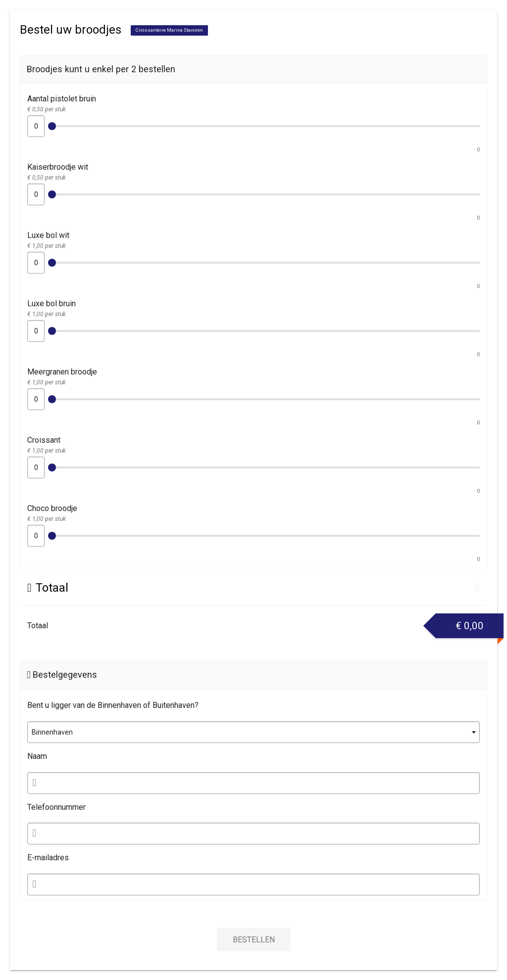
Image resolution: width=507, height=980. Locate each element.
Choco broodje (52, 508)
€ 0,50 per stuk (47, 109)
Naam (37, 756)
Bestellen (254, 940)
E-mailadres (48, 858)
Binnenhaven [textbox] (52, 732)
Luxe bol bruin (51, 303)
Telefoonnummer (56, 807)
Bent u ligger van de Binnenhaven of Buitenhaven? (113, 705)
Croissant (44, 440)
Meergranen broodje (62, 372)
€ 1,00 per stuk (47, 246)
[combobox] (253, 732)
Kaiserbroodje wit (58, 167)
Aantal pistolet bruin (62, 99)
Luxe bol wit (48, 235)
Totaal (38, 626)
